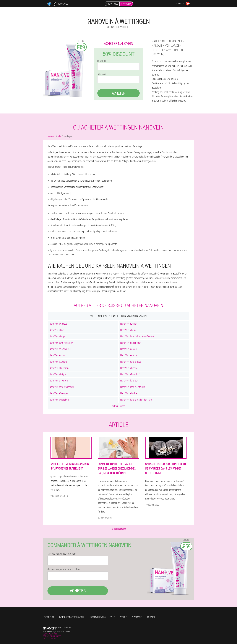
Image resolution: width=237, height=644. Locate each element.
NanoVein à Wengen (59, 393)
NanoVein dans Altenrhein (61, 343)
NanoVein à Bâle (57, 330)
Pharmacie (137, 617)
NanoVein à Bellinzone (59, 368)
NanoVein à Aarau (128, 349)
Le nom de (101, 61)
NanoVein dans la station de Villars (136, 400)
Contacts (151, 617)
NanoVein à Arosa (128, 355)
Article (123, 617)
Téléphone (101, 74)
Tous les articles (119, 529)
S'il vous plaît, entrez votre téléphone (64, 569)
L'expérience (49, 617)
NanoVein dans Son (129, 380)
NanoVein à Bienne (129, 368)
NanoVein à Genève (58, 324)
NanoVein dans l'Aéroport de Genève (137, 336)
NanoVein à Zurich (129, 324)
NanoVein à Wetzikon (59, 400)
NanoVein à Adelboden (131, 343)
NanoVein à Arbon (58, 355)
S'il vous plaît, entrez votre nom (62, 554)
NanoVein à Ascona (58, 362)
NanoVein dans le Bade (131, 362)
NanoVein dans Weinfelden (133, 387)
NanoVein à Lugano (58, 336)
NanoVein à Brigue (58, 374)
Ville (113, 617)
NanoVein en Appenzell (60, 349)
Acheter (118, 93)
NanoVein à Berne (128, 330)
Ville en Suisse (119, 406)
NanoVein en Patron (59, 380)
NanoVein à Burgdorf (130, 374)
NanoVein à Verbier (129, 393)
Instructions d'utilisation (71, 617)
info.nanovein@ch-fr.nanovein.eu (57, 631)
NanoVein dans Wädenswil (62, 387)
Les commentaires (97, 617)
